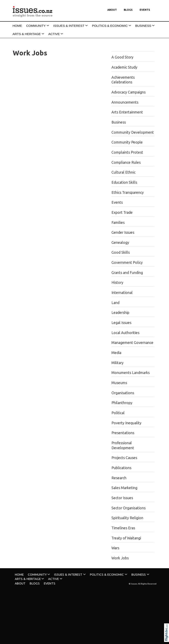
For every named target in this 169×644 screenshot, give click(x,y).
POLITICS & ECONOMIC (110, 26)
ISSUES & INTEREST (69, 26)
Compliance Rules (126, 162)
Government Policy (127, 262)
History (117, 282)
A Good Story (122, 57)
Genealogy (120, 243)
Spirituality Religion (127, 518)
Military (117, 363)
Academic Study (124, 67)
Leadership (120, 313)
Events (145, 10)
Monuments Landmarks (131, 373)
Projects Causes (124, 458)
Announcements (125, 102)
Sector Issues (122, 498)
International (122, 293)
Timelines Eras (123, 528)
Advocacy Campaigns (128, 92)
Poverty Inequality (126, 423)
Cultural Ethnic (123, 172)
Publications (121, 468)
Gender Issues (123, 232)
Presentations (123, 433)
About (112, 10)
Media (116, 353)
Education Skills (124, 182)
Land (115, 303)
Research (119, 478)
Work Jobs (120, 558)
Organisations (123, 393)
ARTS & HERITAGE (27, 34)
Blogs (128, 10)
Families (118, 223)
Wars (115, 548)
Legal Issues (121, 323)
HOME (17, 26)
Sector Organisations (128, 508)
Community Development (133, 132)
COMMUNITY (36, 26)
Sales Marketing (124, 488)
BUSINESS (143, 26)
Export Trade (122, 212)
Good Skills (121, 252)
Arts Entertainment (127, 112)
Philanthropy (122, 403)
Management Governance (132, 343)
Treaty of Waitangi (126, 538)
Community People (127, 142)
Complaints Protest (127, 152)
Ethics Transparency (128, 192)
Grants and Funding (127, 273)
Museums (119, 383)
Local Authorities (125, 333)
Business (119, 122)
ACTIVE (54, 34)
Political (118, 413)
